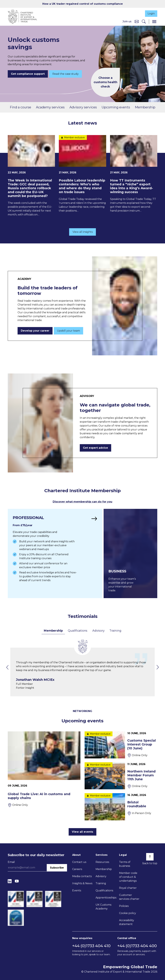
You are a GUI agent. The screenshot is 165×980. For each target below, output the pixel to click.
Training (115, 630)
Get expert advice (95, 448)
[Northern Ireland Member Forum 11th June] (121, 776)
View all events (82, 832)
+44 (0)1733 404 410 (91, 946)
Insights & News (82, 883)
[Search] (144, 22)
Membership (145, 107)
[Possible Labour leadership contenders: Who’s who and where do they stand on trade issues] (82, 174)
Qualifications (78, 630)
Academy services (50, 107)
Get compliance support (28, 74)
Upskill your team (68, 331)
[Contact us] (137, 22)
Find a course (20, 107)
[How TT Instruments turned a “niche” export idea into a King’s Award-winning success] (134, 174)
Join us (127, 22)
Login (150, 13)
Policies (124, 906)
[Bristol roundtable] (121, 807)
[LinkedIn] (10, 881)
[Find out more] (54, 554)
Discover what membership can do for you (82, 502)
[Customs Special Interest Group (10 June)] (121, 745)
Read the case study (66, 74)
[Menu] (154, 22)
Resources (102, 862)
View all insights (83, 232)
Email (11, 862)
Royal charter (128, 888)
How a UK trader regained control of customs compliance (83, 4)
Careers (77, 869)
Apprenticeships (106, 897)
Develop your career (35, 331)
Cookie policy (128, 913)
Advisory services (83, 107)
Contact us (79, 862)
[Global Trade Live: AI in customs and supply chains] (44, 769)
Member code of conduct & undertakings (128, 877)
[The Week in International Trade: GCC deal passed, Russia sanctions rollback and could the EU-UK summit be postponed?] (31, 176)
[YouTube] (17, 881)
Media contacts (82, 876)
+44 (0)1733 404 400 (137, 946)
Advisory (98, 630)
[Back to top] (150, 857)
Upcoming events (116, 107)
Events (77, 890)
